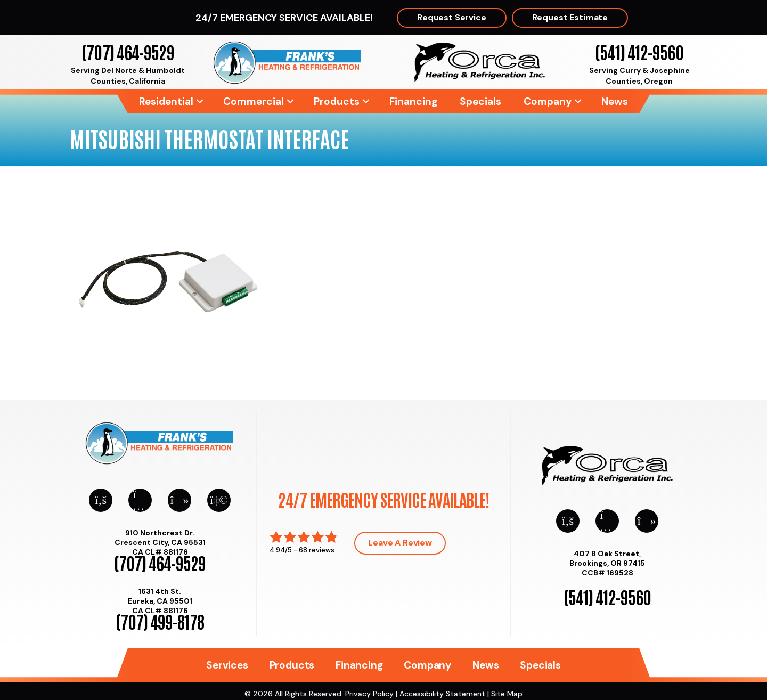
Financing (413, 101)
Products (337, 101)
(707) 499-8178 (160, 621)
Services (227, 665)
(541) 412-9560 (639, 51)
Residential (166, 101)
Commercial (254, 101)
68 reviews (317, 550)
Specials (480, 101)
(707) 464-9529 (128, 51)
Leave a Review (400, 543)
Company (548, 101)
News (615, 101)
